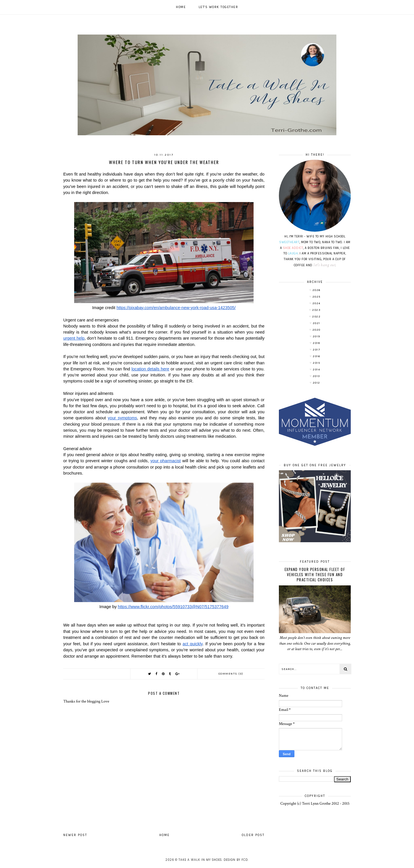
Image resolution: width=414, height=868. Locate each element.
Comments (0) (231, 674)
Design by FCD (236, 860)
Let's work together (218, 7)
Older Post (253, 835)
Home (181, 7)
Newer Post (75, 835)
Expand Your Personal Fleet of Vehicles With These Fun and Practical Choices (315, 574)
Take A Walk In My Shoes (200, 860)
